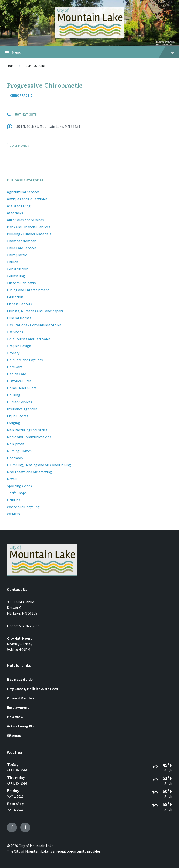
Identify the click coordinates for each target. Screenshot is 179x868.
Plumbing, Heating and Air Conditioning (39, 465)
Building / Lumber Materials (29, 234)
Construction (18, 269)
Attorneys (15, 213)
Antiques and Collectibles (27, 199)
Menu (89, 52)
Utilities (14, 500)
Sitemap (14, 735)
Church (13, 262)
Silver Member (19, 146)
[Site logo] (89, 37)
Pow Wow (15, 717)
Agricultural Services (23, 192)
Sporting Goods (19, 486)
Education (15, 297)
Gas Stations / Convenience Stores (34, 325)
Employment (18, 707)
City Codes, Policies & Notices (33, 689)
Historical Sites (19, 381)
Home (11, 66)
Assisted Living (19, 206)
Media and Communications (29, 437)
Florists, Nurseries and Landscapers (35, 311)
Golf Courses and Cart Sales (29, 339)
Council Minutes (21, 698)
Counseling (16, 276)
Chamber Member (21, 241)
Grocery (13, 353)
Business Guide (35, 66)
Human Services (20, 402)
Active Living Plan (22, 726)
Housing (14, 395)
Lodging (14, 423)
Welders (13, 514)
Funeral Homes (19, 318)
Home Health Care (22, 388)
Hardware (15, 367)
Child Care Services (22, 248)
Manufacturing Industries (27, 430)
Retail (12, 479)
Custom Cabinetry (21, 283)
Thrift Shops (17, 493)
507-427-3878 (26, 114)
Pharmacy (15, 458)
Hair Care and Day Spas (25, 360)
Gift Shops (15, 332)
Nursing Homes (19, 451)
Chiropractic (21, 95)
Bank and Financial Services (29, 227)
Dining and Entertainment (28, 290)
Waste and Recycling (23, 507)
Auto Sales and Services (25, 220)
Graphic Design (19, 346)
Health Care (17, 374)
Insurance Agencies (22, 409)
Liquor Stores (18, 416)
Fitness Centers (19, 304)
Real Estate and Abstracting (29, 472)
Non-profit (16, 444)
